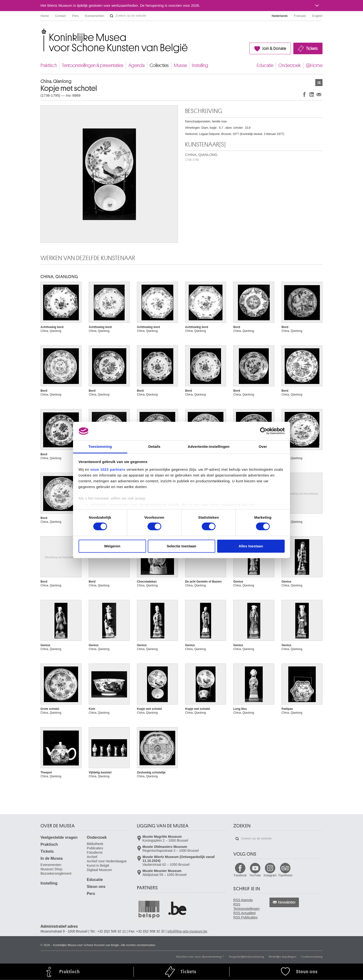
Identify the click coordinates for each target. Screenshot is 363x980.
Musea (180, 65)
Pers (76, 16)
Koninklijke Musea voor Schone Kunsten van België (42, 31)
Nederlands (280, 16)
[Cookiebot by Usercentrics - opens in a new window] (264, 431)
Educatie (265, 65)
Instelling (200, 65)
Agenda (137, 65)
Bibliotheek (95, 844)
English (317, 16)
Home (45, 16)
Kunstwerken (319, 83)
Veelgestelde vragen (59, 837)
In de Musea (52, 858)
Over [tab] (263, 446)
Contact (61, 16)
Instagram (270, 875)
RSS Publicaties (245, 917)
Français (300, 16)
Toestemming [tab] (100, 446)
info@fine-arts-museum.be (187, 931)
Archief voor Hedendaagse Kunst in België (107, 863)
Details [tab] (155, 446)
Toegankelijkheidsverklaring (246, 957)
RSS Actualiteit (245, 913)
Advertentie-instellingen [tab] (209, 446)
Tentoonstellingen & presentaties (93, 65)
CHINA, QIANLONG (201, 157)
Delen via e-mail (319, 94)
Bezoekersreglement (56, 873)
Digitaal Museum (99, 870)
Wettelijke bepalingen (282, 957)
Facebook (240, 875)
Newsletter (287, 902)
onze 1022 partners (108, 469)
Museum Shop (51, 869)
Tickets (312, 48)
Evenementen (94, 16)
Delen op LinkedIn (312, 94)
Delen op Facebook (304, 94)
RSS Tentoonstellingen (246, 906)
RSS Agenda (243, 900)
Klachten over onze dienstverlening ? (200, 957)
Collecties (159, 65)
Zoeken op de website (112, 16)
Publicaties (95, 848)
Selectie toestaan (182, 546)
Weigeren (112, 546)
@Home (314, 65)
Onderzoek (290, 65)
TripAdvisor (285, 875)
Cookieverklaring (312, 957)
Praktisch (49, 65)
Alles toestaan (251, 546)
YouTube (255, 875)
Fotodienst (95, 852)
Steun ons (96, 887)
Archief (92, 857)
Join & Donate (274, 48)
